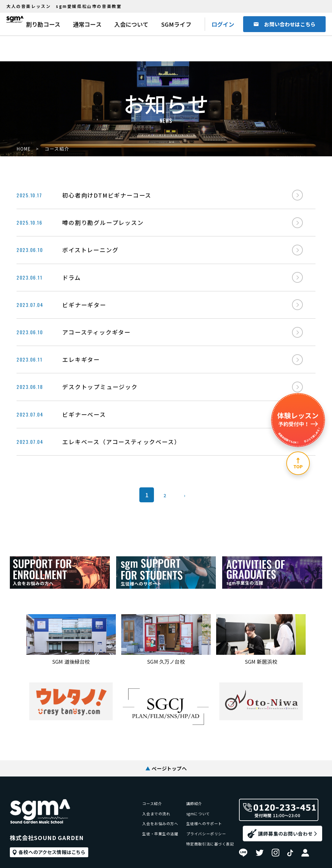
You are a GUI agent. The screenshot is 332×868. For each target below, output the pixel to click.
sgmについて (189, 784)
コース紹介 (134, 771)
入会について (131, 24)
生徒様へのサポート (197, 797)
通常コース (87, 24)
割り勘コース (43, 24)
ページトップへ (166, 735)
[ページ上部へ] (298, 463)
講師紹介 (184, 771)
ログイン (223, 24)
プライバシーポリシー (199, 810)
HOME (24, 149)
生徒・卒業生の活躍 (144, 810)
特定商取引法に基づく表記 (204, 823)
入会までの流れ (139, 784)
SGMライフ (176, 24)
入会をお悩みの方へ (144, 797)
